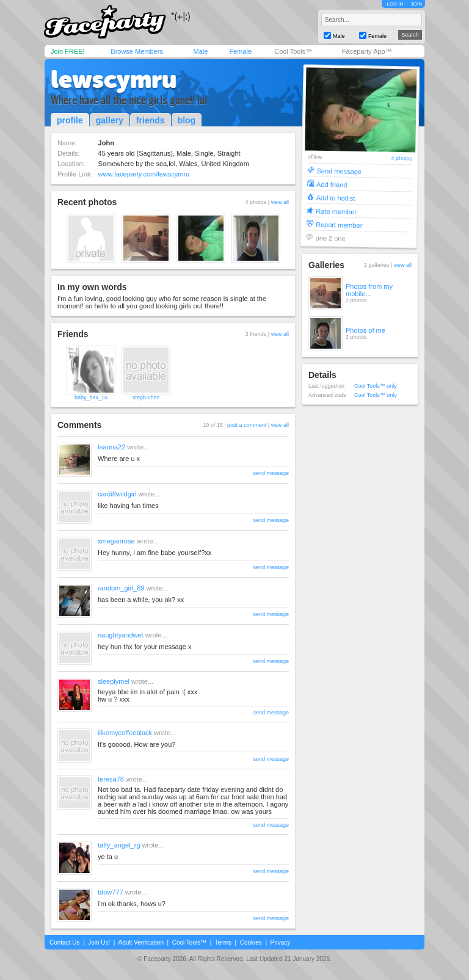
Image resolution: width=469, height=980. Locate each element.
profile (70, 120)
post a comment (247, 425)
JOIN (416, 4)
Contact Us (64, 942)
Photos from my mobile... (369, 290)
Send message (339, 171)
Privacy (281, 942)
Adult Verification (141, 942)
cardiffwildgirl (117, 494)
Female (240, 51)
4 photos (402, 158)
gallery (110, 120)
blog (187, 120)
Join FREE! (68, 51)
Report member (339, 224)
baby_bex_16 (91, 397)
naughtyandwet (121, 635)
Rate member (336, 211)
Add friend (332, 184)
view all (280, 202)
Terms (223, 942)
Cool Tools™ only (376, 386)
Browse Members (137, 51)
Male (200, 51)
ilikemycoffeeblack (125, 733)
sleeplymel (114, 681)
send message (271, 473)
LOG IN (395, 4)
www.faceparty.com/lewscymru (144, 174)
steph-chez (146, 397)
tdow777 (111, 892)
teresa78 (111, 779)
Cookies (251, 942)
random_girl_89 (121, 588)
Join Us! (99, 942)
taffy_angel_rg (119, 845)
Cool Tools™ (293, 51)
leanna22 (111, 447)
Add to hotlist (336, 198)
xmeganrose (116, 541)
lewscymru (114, 79)
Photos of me (365, 330)
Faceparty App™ (367, 51)
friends (151, 120)
